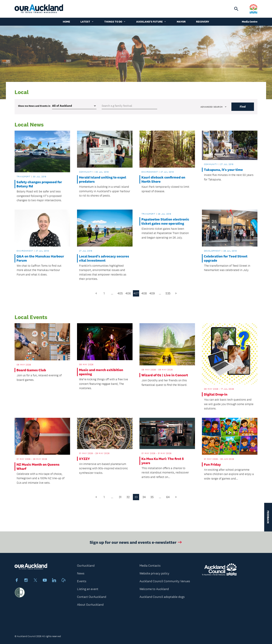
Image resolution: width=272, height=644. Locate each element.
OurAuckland (86, 566)
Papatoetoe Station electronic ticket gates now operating (165, 221)
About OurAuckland (90, 605)
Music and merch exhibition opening (101, 372)
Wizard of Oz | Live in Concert (165, 375)
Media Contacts (150, 566)
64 (168, 497)
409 (152, 293)
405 (120, 293)
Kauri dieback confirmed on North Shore (163, 179)
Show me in (34, 106)
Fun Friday (212, 464)
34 (144, 497)
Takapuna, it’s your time (223, 170)
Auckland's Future (151, 22)
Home (66, 22)
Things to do (115, 22)
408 (144, 293)
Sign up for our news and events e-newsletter (136, 544)
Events (82, 581)
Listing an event (88, 589)
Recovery (203, 22)
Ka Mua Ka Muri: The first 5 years (163, 461)
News (81, 573)
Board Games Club (31, 370)
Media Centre (250, 22)
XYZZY (84, 459)
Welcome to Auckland (154, 589)
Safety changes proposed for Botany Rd (39, 184)
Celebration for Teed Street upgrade (226, 258)
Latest (87, 22)
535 (168, 293)
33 (136, 497)
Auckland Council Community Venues (165, 581)
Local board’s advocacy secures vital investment (104, 258)
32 (128, 497)
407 (136, 293)
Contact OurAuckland (92, 597)
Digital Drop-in (216, 394)
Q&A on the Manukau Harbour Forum (40, 258)
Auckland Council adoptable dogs (162, 597)
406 (128, 293)
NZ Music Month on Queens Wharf (38, 467)
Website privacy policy (154, 573)
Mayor (181, 22)
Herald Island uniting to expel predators (103, 179)
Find (243, 107)
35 (152, 497)
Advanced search (214, 107)
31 (120, 497)
